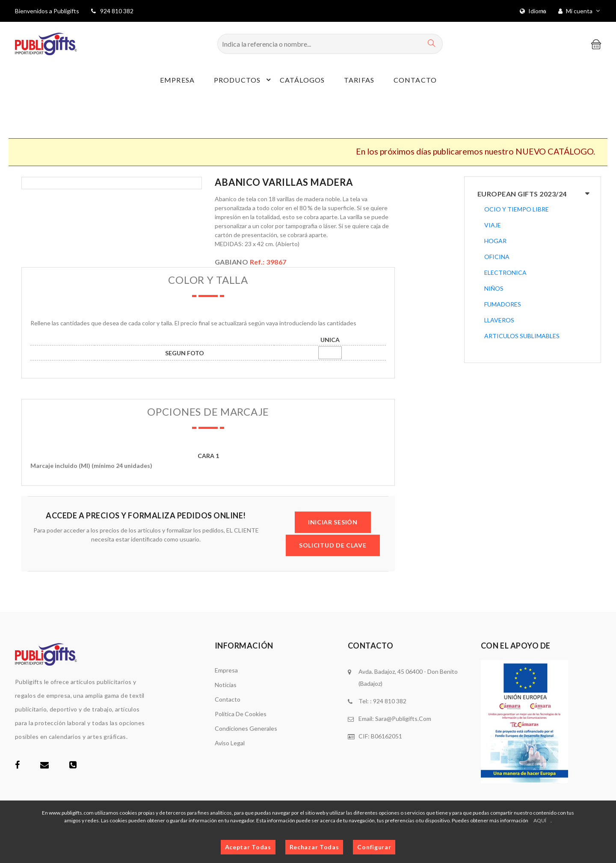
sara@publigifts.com (403, 719)
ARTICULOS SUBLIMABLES (522, 336)
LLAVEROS (499, 320)
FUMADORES (503, 304)
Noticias (226, 685)
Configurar (374, 847)
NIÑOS (494, 288)
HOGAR (495, 241)
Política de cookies (241, 714)
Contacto (415, 80)
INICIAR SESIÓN (333, 522)
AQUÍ (540, 820)
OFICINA (497, 257)
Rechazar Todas (314, 847)
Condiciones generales (246, 728)
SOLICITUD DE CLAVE (333, 545)
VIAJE (493, 225)
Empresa (177, 80)
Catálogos (302, 80)
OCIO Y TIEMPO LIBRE (517, 209)
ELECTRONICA (505, 272)
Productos (244, 80)
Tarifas (359, 80)
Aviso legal (230, 743)
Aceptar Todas (248, 847)
